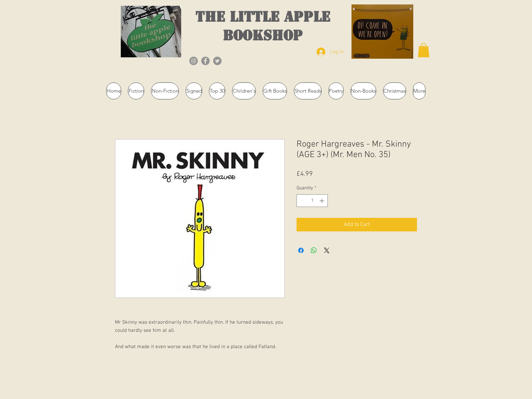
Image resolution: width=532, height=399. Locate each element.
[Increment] (322, 201)
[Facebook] (205, 61)
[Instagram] (194, 61)
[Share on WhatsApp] (314, 250)
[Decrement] (302, 201)
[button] (424, 50)
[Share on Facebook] (301, 250)
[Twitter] (217, 61)
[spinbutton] (312, 201)
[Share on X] (327, 250)
